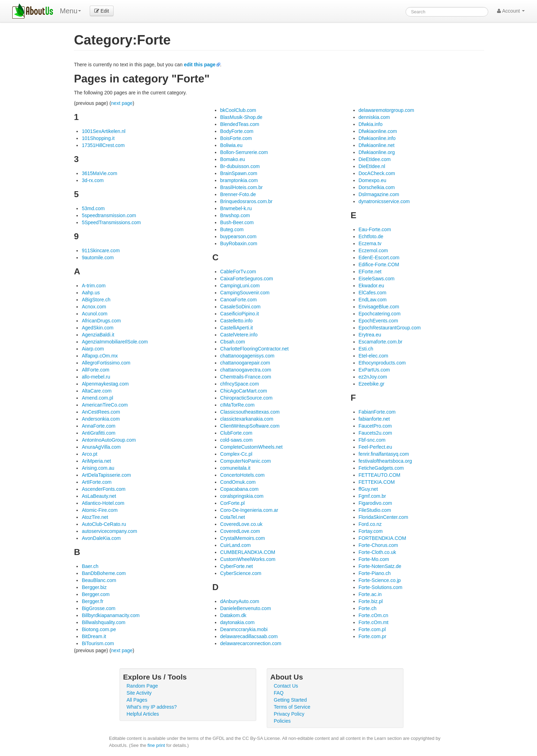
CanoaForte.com (238, 300)
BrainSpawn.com (239, 173)
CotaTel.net (233, 517)
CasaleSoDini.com (240, 307)
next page (122, 103)
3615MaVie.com (99, 173)
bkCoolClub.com (238, 110)
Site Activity (139, 693)
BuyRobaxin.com (239, 243)
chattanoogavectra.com (246, 370)
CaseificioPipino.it (240, 314)
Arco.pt (89, 454)
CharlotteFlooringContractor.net (254, 349)
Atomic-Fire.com (100, 510)
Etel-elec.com (373, 356)
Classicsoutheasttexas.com (250, 412)
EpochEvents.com (378, 321)
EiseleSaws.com (377, 279)
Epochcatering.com (380, 314)
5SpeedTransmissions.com (111, 222)
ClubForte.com (236, 433)
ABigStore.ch (96, 300)
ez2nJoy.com (373, 377)
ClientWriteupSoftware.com (250, 426)
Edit (102, 11)
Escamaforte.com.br (380, 342)
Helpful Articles (143, 714)
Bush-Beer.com (237, 222)
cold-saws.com (236, 440)
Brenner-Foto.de (238, 194)
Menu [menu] (70, 11)
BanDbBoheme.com (104, 573)
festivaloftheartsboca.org (385, 461)
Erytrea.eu (370, 335)
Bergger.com (96, 594)
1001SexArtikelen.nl (104, 131)
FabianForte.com (377, 412)
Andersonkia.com (101, 419)
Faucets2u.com (375, 433)
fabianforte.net (374, 419)
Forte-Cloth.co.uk (377, 552)
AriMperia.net (96, 461)
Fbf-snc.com (372, 440)
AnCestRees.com (101, 412)
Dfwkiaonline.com (378, 131)
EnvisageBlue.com (379, 307)
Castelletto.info (236, 321)
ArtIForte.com (97, 482)
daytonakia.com (237, 622)
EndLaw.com (373, 300)
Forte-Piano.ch (375, 573)
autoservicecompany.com (109, 531)
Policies (282, 721)
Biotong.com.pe (99, 629)
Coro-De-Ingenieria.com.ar (249, 510)
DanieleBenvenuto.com (246, 608)
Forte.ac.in (370, 594)
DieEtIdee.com (375, 159)
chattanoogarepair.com (245, 363)
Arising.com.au (98, 468)
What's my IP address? (152, 707)
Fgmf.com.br (372, 496)
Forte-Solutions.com (380, 587)
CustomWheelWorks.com (248, 559)
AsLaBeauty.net (99, 496)
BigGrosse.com (98, 608)
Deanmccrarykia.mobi (244, 629)
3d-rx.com (93, 180)
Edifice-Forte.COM (379, 265)
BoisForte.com (236, 138)
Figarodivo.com (375, 503)
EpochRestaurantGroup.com (390, 328)
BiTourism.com (98, 643)
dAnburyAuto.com (240, 601)
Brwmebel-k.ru (236, 208)
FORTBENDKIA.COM (382, 538)
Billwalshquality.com (103, 622)
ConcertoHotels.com (242, 475)
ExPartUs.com (374, 370)
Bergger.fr (92, 601)
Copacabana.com (239, 489)
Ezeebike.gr (372, 384)
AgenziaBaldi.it (98, 335)
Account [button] (511, 11)
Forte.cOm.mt (374, 622)
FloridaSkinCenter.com (383, 517)
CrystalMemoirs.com (243, 538)
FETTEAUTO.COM (380, 475)
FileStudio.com (375, 510)
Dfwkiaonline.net (377, 145)
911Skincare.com (101, 250)
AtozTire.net (95, 517)
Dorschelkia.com (377, 187)
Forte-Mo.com (374, 559)
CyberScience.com (241, 573)
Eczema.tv (370, 243)
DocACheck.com (377, 173)
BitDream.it (94, 636)
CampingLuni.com (240, 286)
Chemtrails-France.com (246, 377)
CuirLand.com (235, 545)
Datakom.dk (233, 615)
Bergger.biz (94, 587)
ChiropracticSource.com (246, 398)
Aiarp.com (93, 349)
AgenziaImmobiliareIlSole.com (115, 342)
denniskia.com (374, 117)
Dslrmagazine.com (379, 194)
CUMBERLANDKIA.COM (248, 552)
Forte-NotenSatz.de (380, 566)
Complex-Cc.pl (236, 454)
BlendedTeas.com (240, 124)
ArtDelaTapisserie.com (106, 475)
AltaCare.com (97, 391)
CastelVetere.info (239, 335)
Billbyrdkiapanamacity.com (111, 615)
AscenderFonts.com (104, 489)
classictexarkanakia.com (247, 419)
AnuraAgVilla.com (101, 447)
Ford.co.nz (370, 524)
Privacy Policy (289, 714)
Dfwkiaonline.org (377, 152)
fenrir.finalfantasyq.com (384, 454)
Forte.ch (368, 608)
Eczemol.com (373, 250)
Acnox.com (94, 307)
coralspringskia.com (242, 496)
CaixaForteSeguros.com (247, 279)
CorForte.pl (232, 503)
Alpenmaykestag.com (105, 384)
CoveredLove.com (240, 531)
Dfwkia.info (371, 124)
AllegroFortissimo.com (106, 363)
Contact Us (286, 686)
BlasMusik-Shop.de (241, 117)
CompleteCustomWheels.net (251, 447)
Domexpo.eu (372, 180)
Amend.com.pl (97, 398)
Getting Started (290, 700)
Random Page (142, 686)
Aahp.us (91, 293)
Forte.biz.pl (371, 601)
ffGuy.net (368, 489)
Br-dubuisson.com (240, 166)
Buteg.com (232, 229)
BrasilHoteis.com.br (241, 187)
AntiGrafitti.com (98, 433)
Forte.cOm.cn (373, 615)
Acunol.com (94, 314)
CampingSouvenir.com (245, 293)
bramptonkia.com (239, 180)
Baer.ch (90, 566)
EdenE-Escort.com (379, 257)
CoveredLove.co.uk (241, 524)
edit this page (200, 65)
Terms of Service (292, 707)
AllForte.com (96, 370)
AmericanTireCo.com (105, 405)
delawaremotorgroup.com (386, 110)
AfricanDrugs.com (101, 321)
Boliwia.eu (231, 145)
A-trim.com (94, 286)
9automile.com (98, 257)
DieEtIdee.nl (372, 166)
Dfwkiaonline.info (377, 138)
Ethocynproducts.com (382, 363)
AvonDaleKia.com (101, 538)
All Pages (137, 700)
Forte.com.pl (372, 629)
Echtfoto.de (371, 236)
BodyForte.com (237, 131)
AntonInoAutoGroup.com (109, 440)
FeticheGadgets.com (381, 468)
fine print (156, 745)
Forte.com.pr (372, 636)
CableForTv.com (238, 272)
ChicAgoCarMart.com (244, 391)
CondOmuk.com (238, 482)
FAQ (279, 693)
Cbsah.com (233, 342)
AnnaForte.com (98, 426)
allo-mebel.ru (96, 377)
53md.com (93, 208)
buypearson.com (238, 236)
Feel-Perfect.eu (375, 447)
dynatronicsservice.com (384, 201)
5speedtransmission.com (109, 215)
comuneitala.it (235, 468)
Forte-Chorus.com (378, 545)
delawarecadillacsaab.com (249, 636)
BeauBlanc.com (99, 580)
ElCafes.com (372, 293)
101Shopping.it (98, 138)
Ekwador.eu (371, 286)
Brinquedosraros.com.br (246, 201)
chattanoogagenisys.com (247, 356)
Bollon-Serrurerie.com (244, 152)
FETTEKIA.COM (377, 482)
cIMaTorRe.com (237, 405)
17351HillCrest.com (103, 145)
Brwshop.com (235, 215)
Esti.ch (366, 349)
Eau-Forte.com (375, 229)
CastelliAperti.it (236, 328)
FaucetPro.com (375, 426)
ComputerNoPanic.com (246, 461)
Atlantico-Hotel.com (103, 503)
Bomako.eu (233, 159)
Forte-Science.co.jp (380, 580)
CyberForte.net (236, 566)
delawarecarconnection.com (251, 643)
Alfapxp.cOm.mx (100, 356)
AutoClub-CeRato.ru (104, 524)
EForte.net (370, 272)
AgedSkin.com (97, 328)
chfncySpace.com (240, 384)
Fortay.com (371, 531)
